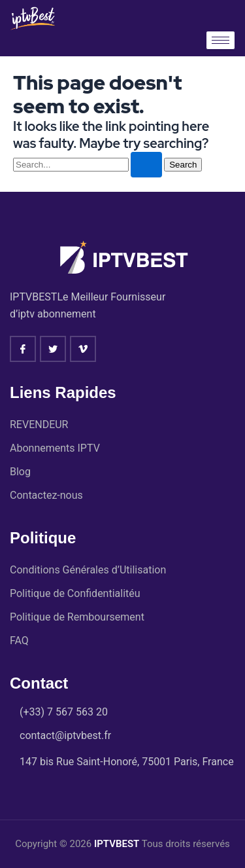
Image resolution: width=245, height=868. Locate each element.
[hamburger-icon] (220, 40)
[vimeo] (83, 349)
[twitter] (53, 349)
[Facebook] (23, 349)
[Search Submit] (146, 165)
